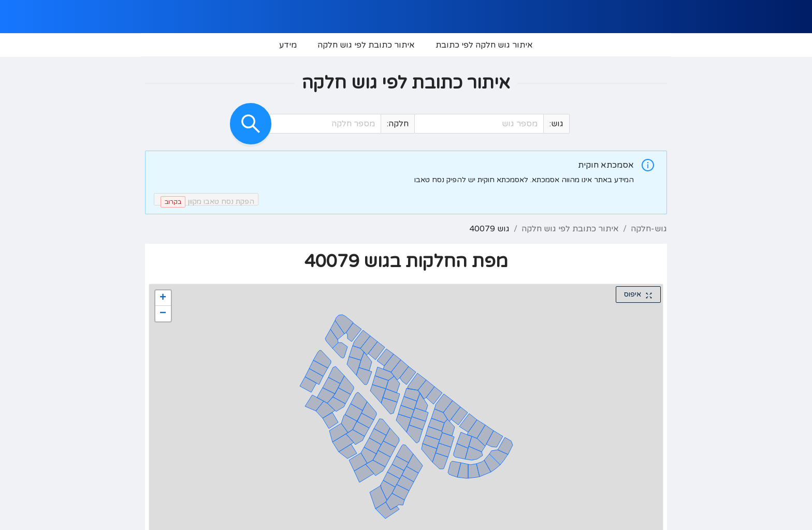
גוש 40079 (489, 229)
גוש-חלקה (649, 229)
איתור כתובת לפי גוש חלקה (570, 229)
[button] (424, 124)
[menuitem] (484, 45)
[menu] (406, 45)
